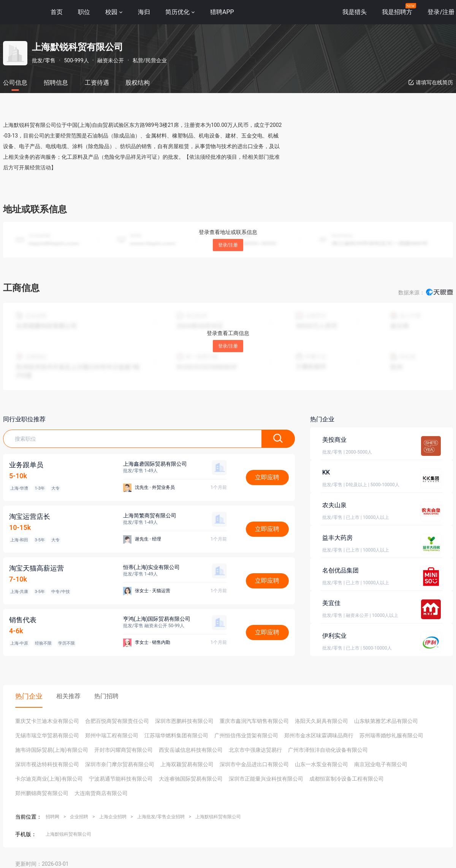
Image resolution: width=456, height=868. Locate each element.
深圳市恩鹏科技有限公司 (184, 721)
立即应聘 (267, 477)
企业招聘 (79, 817)
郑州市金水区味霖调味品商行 (319, 735)
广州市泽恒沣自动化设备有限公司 (328, 750)
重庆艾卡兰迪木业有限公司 (47, 721)
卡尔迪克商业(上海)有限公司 (49, 779)
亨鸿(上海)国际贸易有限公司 (157, 619)
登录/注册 (228, 245)
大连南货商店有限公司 (101, 793)
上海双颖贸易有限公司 (187, 764)
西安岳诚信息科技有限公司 (191, 750)
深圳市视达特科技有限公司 (47, 764)
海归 (144, 12)
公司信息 (15, 83)
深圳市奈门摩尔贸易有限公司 (120, 764)
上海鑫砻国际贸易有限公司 (155, 464)
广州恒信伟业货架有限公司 (246, 735)
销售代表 (23, 620)
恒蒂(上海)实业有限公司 (152, 567)
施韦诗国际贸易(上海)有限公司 (52, 750)
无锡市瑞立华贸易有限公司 (47, 735)
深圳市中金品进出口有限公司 (254, 764)
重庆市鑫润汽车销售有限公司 (254, 721)
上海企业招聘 (113, 817)
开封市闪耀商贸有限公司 (123, 750)
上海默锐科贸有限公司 (218, 817)
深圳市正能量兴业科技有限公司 (266, 779)
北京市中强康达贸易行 (255, 750)
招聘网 (52, 817)
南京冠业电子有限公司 (381, 764)
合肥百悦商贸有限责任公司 (117, 721)
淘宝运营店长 (30, 516)
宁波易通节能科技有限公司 (121, 779)
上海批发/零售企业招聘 (161, 817)
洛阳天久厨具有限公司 (321, 721)
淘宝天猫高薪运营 (36, 568)
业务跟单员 (26, 465)
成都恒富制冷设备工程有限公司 (347, 779)
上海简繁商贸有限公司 (150, 515)
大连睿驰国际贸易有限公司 (191, 779)
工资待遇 (97, 83)
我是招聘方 (397, 12)
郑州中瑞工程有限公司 (112, 735)
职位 (84, 12)
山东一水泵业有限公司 (321, 764)
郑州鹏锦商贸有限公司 (42, 793)
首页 (57, 12)
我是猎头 (355, 12)
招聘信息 (56, 83)
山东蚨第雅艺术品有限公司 (386, 721)
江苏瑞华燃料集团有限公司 (176, 735)
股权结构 (138, 83)
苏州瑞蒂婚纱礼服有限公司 (391, 735)
